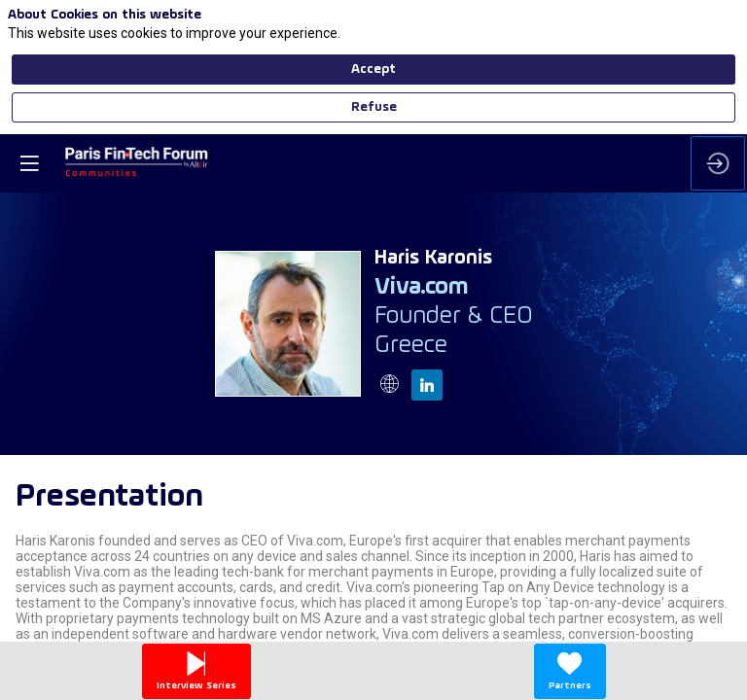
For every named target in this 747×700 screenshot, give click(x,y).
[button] (29, 29)
